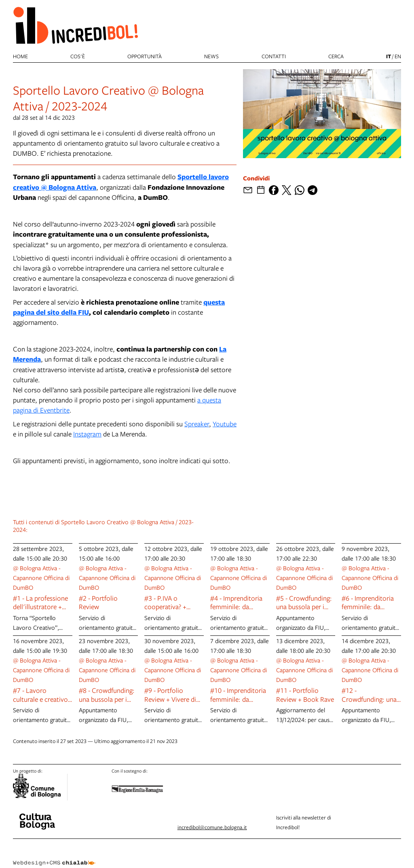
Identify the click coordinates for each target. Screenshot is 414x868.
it (389, 56)
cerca (336, 56)
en (398, 56)
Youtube (225, 424)
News (211, 56)
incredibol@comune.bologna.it (212, 827)
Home (20, 56)
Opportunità (145, 56)
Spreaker (197, 424)
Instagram (87, 434)
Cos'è (78, 56)
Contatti (274, 56)
